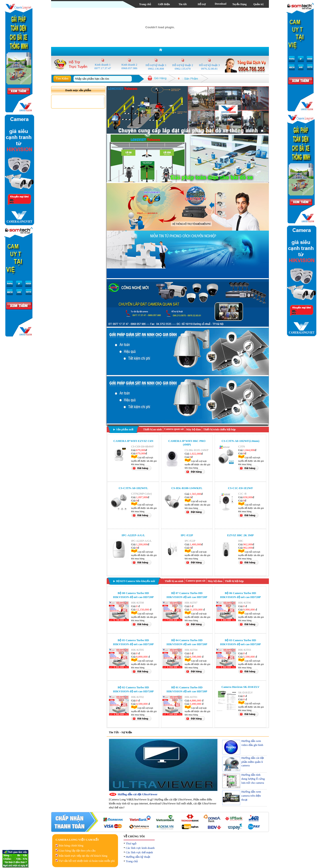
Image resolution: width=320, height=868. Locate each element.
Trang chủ (145, 4)
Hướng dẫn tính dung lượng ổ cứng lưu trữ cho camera (253, 779)
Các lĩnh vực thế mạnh (139, 852)
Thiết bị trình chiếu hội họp (219, 429)
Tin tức (183, 4)
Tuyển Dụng (239, 4)
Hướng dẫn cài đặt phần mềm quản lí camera (253, 762)
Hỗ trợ (202, 4)
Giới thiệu (164, 4)
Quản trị (258, 4)
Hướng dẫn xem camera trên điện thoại (251, 796)
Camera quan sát (174, 429)
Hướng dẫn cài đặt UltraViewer (138, 794)
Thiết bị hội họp (234, 581)
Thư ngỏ (131, 843)
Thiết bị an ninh (152, 429)
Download (220, 4)
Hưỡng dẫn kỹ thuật (138, 857)
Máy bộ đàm (194, 429)
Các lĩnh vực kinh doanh (140, 848)
